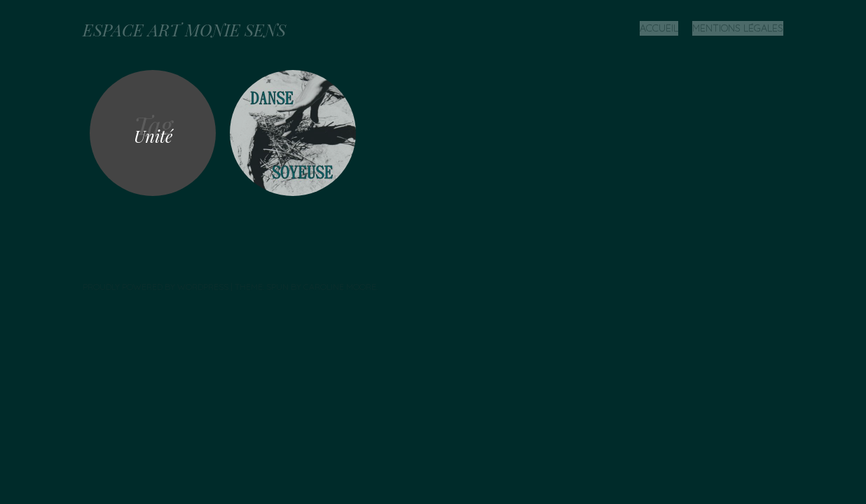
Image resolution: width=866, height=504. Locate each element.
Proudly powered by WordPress (156, 287)
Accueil (659, 28)
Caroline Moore (340, 287)
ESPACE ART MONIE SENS (184, 29)
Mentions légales (738, 28)
